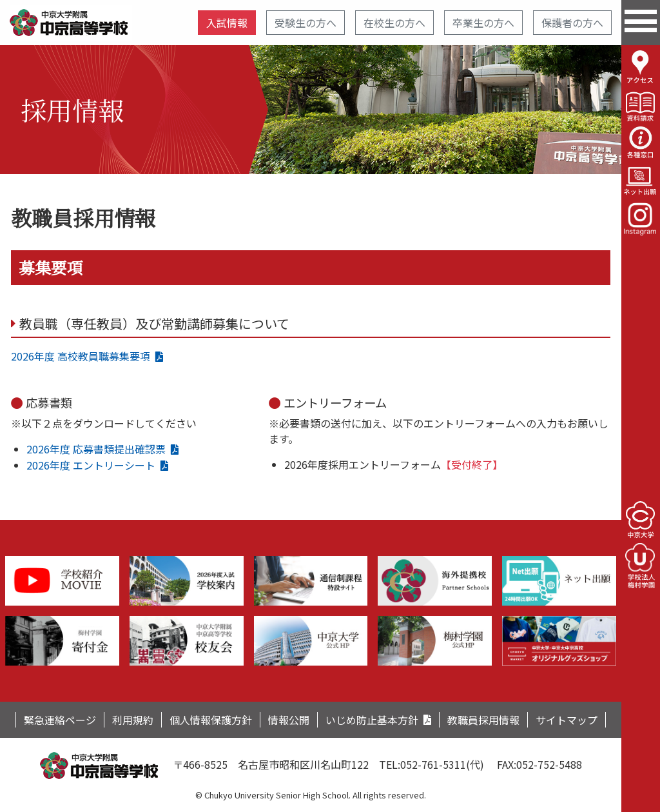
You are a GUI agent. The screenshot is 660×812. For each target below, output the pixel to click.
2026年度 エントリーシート (91, 465)
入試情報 (227, 23)
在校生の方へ (394, 23)
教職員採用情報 (483, 720)
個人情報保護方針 (211, 720)
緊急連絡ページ (60, 720)
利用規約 (133, 720)
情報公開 (289, 720)
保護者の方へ (572, 23)
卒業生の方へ (483, 23)
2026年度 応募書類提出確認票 (96, 449)
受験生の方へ (306, 23)
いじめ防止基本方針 (372, 720)
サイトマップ (567, 720)
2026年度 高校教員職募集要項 (81, 356)
